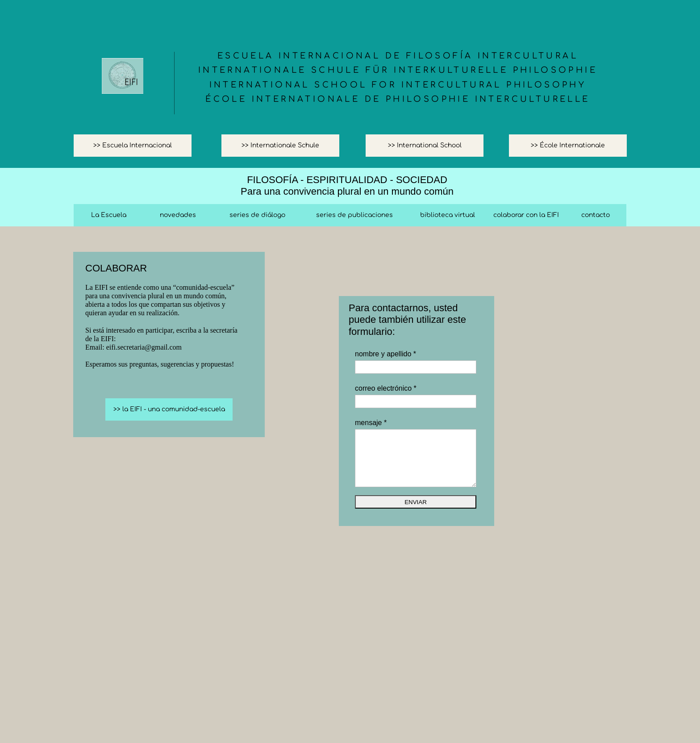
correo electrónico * (386, 388)
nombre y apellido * (385, 354)
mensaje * (371, 423)
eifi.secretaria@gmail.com (144, 347)
